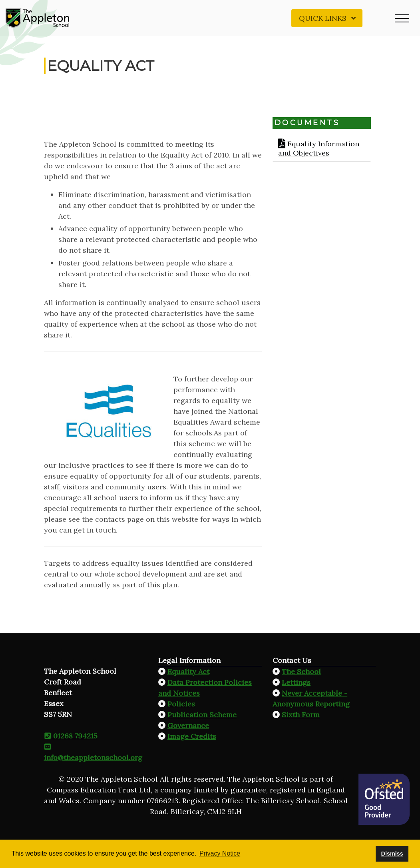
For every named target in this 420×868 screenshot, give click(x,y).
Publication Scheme (202, 715)
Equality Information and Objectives (319, 148)
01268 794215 (71, 736)
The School (301, 671)
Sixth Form (301, 715)
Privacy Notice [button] (220, 853)
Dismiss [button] (392, 854)
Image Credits (192, 736)
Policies (181, 704)
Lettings (296, 682)
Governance (188, 725)
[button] (402, 18)
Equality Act (188, 671)
